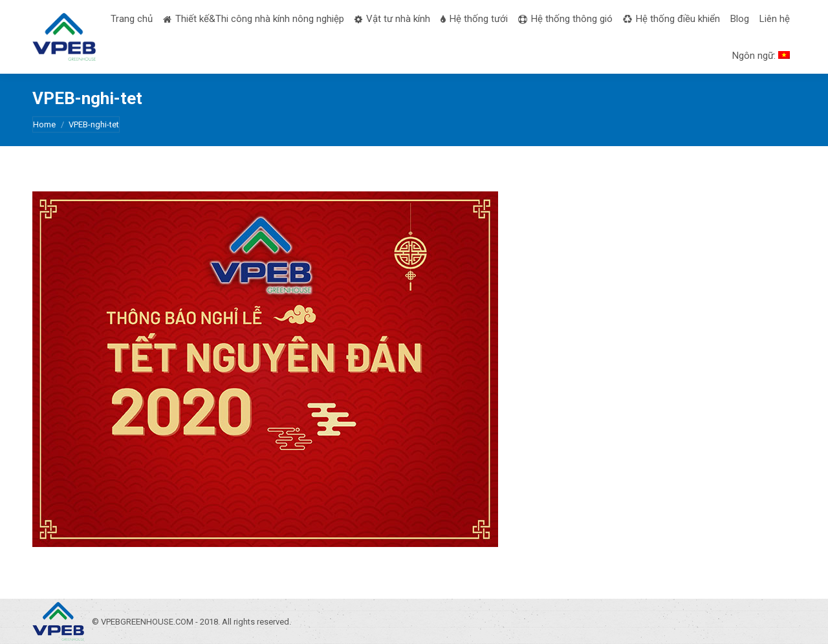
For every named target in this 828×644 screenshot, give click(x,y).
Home (44, 124)
